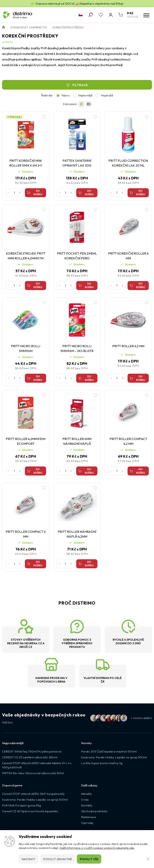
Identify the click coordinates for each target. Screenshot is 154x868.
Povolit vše (89, 859)
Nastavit (28, 859)
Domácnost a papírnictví (29, 27)
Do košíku (38, 193)
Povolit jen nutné (58, 859)
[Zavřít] (148, 859)
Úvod (3, 27)
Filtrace (80, 85)
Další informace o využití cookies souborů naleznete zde (97, 848)
